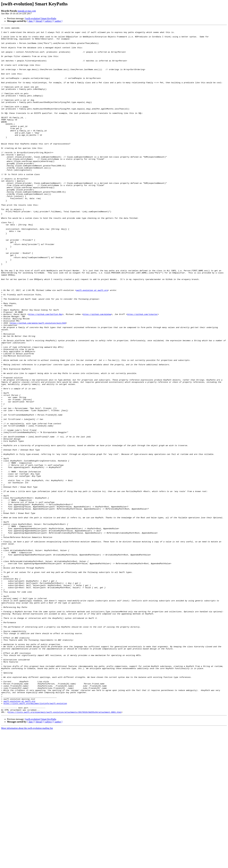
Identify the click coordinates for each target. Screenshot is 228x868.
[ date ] (31, 21)
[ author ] (58, 21)
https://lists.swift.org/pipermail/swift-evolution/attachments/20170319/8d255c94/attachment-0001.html (65, 849)
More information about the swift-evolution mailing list (27, 865)
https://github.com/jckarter (142, 372)
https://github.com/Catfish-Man (45, 372)
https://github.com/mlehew (97, 372)
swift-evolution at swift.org (92, 343)
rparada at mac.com (27, 11)
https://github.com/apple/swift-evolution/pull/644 (38, 382)
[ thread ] (39, 21)
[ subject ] (48, 21)
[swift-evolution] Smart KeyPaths (41, 18)
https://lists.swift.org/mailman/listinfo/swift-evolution (35, 839)
